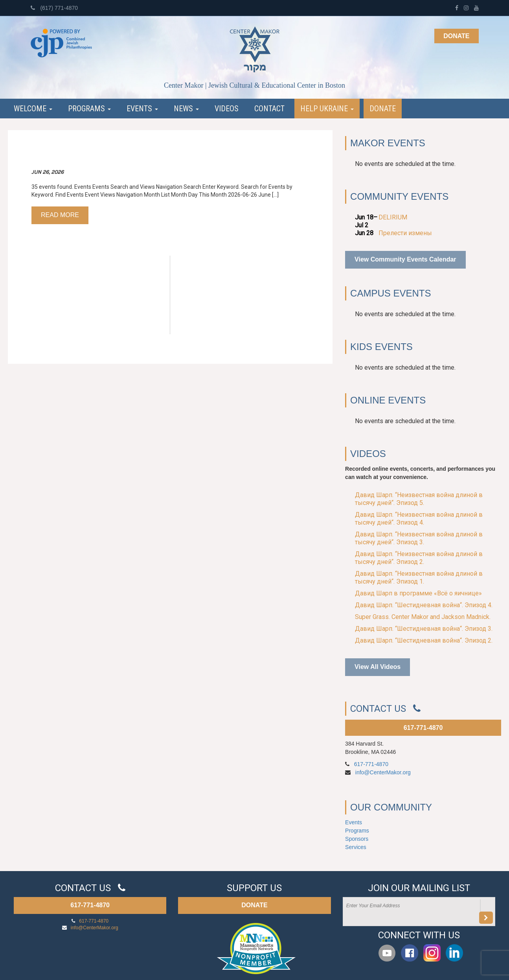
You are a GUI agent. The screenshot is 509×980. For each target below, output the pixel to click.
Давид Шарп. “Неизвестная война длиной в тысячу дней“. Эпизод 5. (419, 499)
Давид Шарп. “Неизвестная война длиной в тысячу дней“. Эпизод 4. (419, 519)
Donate (456, 36)
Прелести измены (405, 233)
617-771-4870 (423, 728)
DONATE (254, 905)
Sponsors (357, 839)
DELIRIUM (393, 217)
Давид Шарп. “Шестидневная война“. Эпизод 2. (424, 640)
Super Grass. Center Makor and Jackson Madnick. (423, 617)
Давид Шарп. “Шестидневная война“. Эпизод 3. (424, 629)
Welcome (33, 109)
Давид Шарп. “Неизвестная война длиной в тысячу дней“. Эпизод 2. (419, 558)
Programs (89, 109)
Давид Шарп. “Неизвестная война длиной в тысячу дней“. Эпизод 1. (419, 577)
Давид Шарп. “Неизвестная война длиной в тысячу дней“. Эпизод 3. (419, 538)
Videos (227, 109)
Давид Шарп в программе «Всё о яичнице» (418, 593)
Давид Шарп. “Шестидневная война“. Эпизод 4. (424, 605)
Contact (269, 109)
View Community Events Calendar (405, 259)
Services (356, 847)
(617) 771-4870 (54, 8)
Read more (60, 215)
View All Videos (378, 667)
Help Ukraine (327, 109)
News (186, 109)
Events (142, 109)
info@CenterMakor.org (383, 772)
